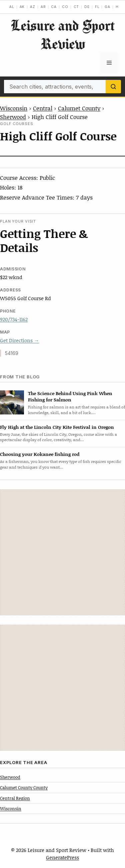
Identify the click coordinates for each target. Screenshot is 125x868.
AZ (33, 7)
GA (107, 7)
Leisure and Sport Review (63, 34)
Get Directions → (19, 340)
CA (54, 7)
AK (22, 7)
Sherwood (13, 117)
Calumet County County (24, 787)
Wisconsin (14, 108)
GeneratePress (62, 857)
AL (12, 7)
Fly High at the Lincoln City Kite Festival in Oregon (57, 427)
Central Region (15, 798)
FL (97, 7)
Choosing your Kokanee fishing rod (40, 454)
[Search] (113, 87)
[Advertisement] (62, 552)
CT (76, 7)
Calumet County (79, 108)
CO (65, 7)
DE (87, 7)
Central (43, 108)
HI (118, 7)
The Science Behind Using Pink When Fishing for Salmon (70, 396)
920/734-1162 (14, 319)
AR (43, 7)
